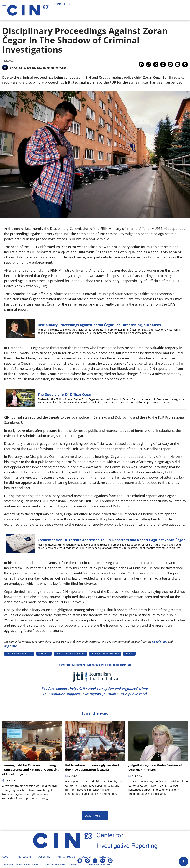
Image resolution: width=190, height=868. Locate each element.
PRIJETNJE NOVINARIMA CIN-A (105, 654)
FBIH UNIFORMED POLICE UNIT (70, 654)
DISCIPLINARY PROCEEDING (19, 654)
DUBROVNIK (44, 654)
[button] (141, 64)
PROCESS (129, 654)
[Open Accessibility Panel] (184, 861)
